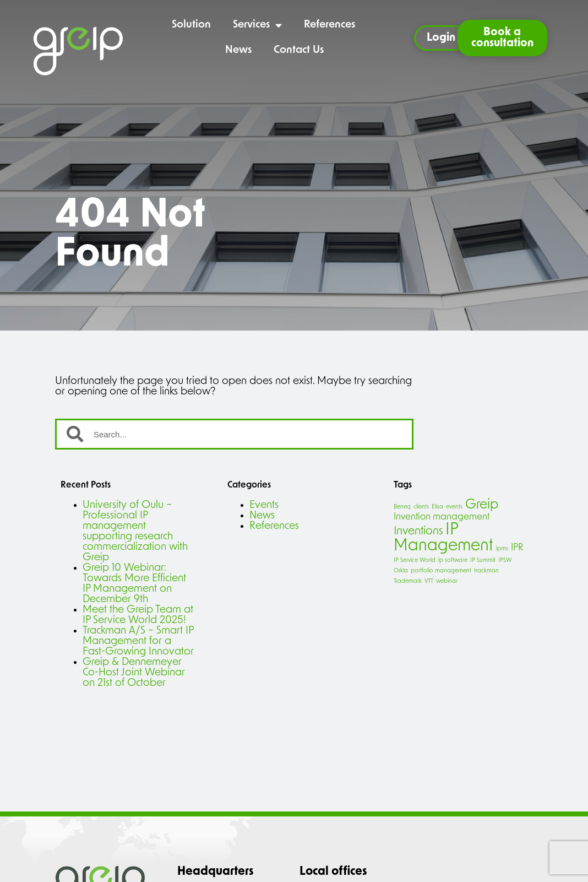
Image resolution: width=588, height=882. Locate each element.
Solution (191, 25)
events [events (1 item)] (454, 507)
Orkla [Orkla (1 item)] (401, 571)
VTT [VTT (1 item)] (429, 581)
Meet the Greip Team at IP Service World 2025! (138, 615)
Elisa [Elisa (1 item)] (437, 507)
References (330, 25)
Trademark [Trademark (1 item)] (408, 581)
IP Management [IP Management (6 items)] (443, 538)
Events (264, 505)
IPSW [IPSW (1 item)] (505, 561)
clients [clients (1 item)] (421, 507)
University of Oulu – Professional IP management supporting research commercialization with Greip (135, 532)
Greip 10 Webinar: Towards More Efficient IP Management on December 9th (134, 584)
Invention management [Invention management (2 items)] (442, 517)
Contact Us (299, 50)
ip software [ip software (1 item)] (453, 561)
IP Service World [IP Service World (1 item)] (415, 561)
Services (257, 25)
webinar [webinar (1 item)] (447, 581)
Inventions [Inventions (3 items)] (418, 531)
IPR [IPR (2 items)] (517, 548)
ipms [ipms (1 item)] (502, 549)
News (238, 50)
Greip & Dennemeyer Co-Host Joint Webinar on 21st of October (134, 673)
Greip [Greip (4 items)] (482, 505)
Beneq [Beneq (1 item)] (402, 507)
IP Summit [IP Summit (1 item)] (483, 561)
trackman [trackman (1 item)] (486, 571)
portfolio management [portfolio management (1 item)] (441, 571)
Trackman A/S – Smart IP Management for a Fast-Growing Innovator (138, 642)
